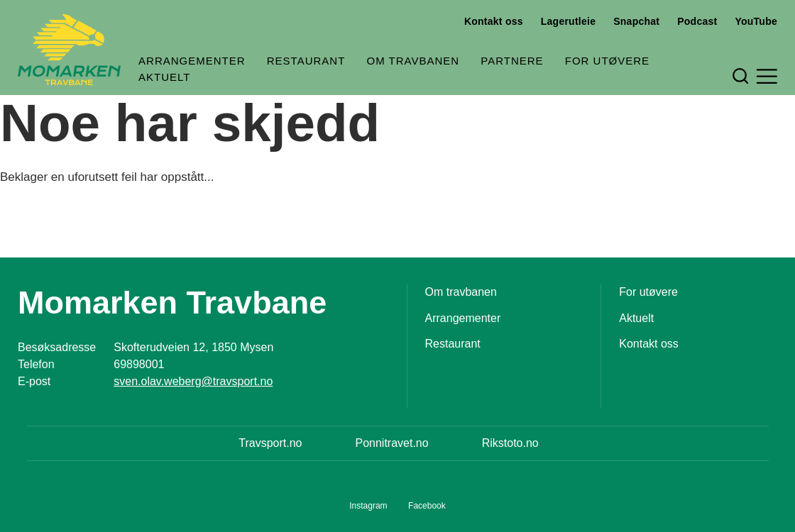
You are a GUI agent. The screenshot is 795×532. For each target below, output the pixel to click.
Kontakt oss (494, 21)
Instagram (368, 506)
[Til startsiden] (69, 50)
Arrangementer (192, 61)
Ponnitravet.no (391, 443)
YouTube (756, 21)
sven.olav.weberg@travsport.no (193, 381)
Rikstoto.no (510, 443)
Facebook (427, 506)
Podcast (697, 21)
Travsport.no (270, 443)
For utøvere (607, 61)
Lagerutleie (568, 21)
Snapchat (636, 21)
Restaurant (306, 61)
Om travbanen (413, 61)
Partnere (512, 61)
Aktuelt (164, 77)
